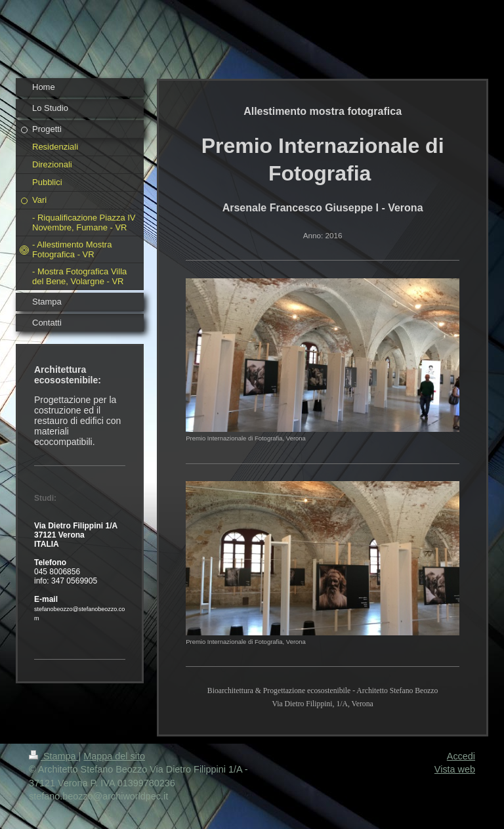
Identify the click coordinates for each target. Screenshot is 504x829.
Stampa (54, 756)
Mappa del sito (114, 756)
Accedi (461, 756)
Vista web (455, 769)
